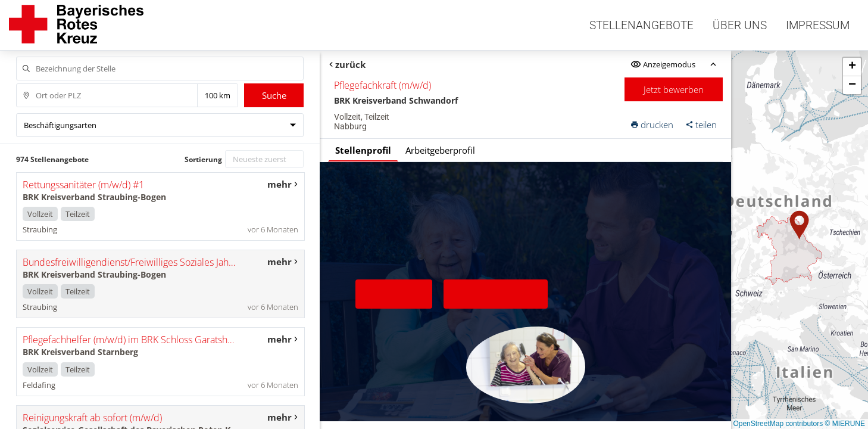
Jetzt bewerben (674, 89)
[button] (800, 225)
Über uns (740, 25)
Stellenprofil (363, 150)
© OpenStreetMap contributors (774, 424)
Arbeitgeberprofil (440, 150)
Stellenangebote (641, 25)
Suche (274, 95)
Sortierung (203, 159)
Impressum (818, 25)
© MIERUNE (845, 424)
